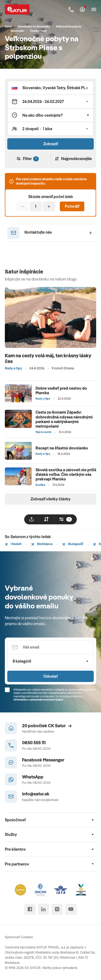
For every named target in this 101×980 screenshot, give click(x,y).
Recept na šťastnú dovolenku (62, 448)
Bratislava (42, 544)
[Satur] (17, 9)
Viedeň (13, 544)
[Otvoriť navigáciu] (94, 9)
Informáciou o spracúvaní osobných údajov (38, 700)
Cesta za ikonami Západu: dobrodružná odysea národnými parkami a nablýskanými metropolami (64, 419)
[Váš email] (50, 647)
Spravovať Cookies (19, 937)
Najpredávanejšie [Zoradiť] (74, 159)
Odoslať (50, 676)
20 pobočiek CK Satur (47, 726)
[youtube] (71, 909)
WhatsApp (33, 777)
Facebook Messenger (43, 760)
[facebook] (30, 909)
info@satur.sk (36, 794)
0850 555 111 (34, 742)
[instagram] (57, 909)
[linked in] (43, 909)
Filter (28, 159)
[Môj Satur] (82, 9)
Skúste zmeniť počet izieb (51, 197)
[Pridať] (49, 206)
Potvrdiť (72, 206)
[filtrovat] (65, 519)
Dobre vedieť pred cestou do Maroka (61, 390)
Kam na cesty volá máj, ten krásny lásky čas (48, 359)
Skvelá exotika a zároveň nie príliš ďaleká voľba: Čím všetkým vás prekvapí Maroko (66, 475)
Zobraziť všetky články (51, 499)
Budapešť (73, 544)
